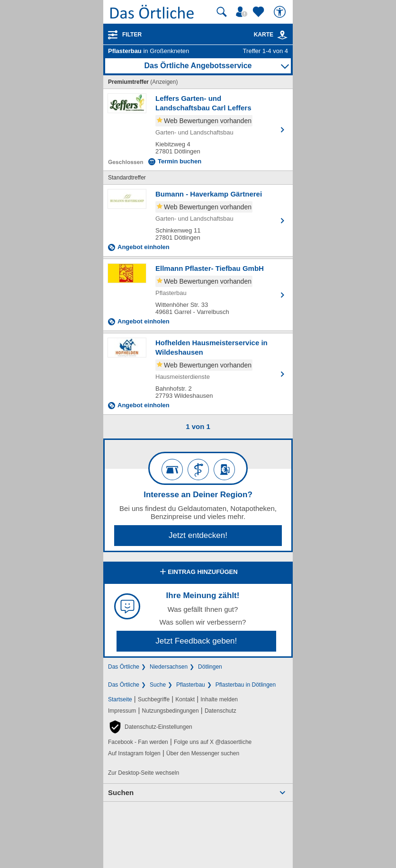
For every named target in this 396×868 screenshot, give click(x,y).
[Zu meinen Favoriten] (260, 12)
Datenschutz (220, 711)
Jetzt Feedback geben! (196, 641)
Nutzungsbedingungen (171, 711)
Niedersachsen (169, 667)
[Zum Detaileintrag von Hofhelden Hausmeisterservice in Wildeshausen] (198, 374)
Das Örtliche (124, 667)
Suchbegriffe (154, 699)
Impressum (122, 711)
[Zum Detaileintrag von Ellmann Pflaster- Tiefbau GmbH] (198, 295)
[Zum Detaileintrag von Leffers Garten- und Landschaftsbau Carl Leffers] (198, 130)
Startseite (120, 699)
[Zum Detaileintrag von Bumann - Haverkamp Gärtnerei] (198, 220)
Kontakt (185, 699)
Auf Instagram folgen (134, 753)
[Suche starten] (222, 12)
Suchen (121, 792)
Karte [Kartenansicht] (271, 35)
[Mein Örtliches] (243, 12)
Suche (158, 685)
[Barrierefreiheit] (281, 12)
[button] (150, 727)
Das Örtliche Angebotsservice (198, 66)
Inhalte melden (219, 699)
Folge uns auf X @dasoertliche (213, 742)
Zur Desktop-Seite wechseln (144, 773)
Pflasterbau (191, 685)
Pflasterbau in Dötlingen (246, 685)
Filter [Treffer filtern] (132, 35)
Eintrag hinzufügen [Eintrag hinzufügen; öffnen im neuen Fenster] (198, 573)
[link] (282, 35)
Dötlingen (210, 667)
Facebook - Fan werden (138, 742)
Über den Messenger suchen (203, 753)
